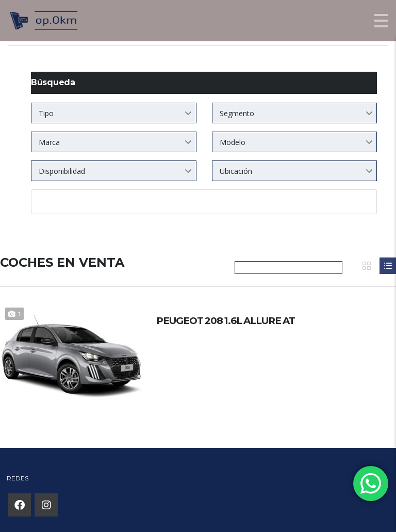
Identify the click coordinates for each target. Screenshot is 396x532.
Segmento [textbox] (237, 113)
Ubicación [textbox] (236, 171)
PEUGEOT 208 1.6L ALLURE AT (239, 321)
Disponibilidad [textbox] (62, 171)
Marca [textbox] (49, 142)
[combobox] (114, 113)
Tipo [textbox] (46, 113)
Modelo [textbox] (233, 142)
